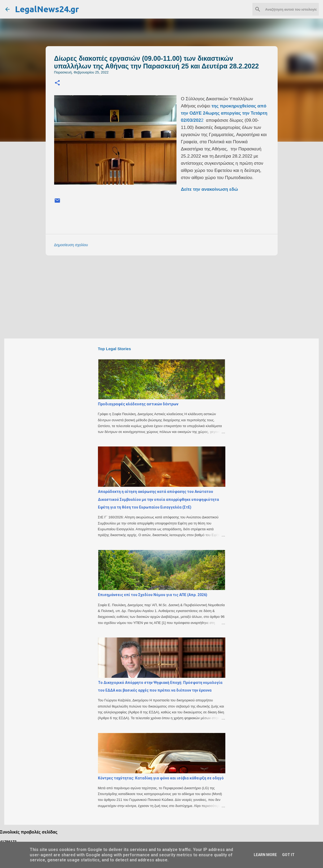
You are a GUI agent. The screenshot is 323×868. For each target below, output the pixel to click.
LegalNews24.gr (47, 9)
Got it (288, 855)
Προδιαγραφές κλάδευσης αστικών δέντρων (138, 404)
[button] (57, 83)
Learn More (265, 855)
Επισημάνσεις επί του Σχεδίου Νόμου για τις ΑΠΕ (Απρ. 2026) (153, 595)
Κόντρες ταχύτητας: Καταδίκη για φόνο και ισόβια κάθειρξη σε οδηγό (161, 778)
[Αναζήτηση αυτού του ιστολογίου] (291, 9)
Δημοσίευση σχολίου (71, 245)
